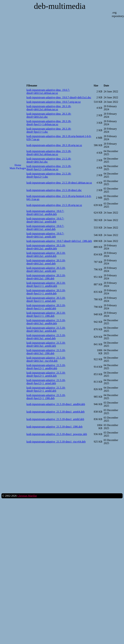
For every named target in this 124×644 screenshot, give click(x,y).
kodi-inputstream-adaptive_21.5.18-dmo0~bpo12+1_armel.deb (46, 382)
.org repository (118, 14)
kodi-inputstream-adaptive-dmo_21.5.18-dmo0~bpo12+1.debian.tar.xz (49, 168)
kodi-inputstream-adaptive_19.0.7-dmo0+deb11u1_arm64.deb (45, 220)
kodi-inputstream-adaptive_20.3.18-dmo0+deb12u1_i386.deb (46, 277)
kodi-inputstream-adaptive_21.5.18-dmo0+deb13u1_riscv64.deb (46, 359)
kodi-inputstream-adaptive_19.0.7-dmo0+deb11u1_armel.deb (45, 228)
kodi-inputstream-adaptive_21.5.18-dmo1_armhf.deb (55, 419)
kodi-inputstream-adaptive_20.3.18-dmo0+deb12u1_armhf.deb (46, 269)
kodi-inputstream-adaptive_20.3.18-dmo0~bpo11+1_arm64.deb (46, 292)
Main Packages (18, 168)
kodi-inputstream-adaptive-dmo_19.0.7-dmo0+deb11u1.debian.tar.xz (48, 91)
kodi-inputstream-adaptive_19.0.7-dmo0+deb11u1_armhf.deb (45, 235)
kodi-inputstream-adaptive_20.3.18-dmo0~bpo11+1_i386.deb (46, 314)
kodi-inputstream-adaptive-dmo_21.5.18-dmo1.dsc (54, 190)
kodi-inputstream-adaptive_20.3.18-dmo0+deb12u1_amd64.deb (46, 247)
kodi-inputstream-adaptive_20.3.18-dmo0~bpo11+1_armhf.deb (46, 307)
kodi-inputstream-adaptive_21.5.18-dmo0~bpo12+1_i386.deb (46, 397)
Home (18, 165)
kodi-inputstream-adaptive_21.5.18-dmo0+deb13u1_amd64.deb (46, 322)
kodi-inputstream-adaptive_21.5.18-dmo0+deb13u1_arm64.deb (46, 329)
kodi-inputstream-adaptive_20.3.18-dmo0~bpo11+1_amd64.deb (46, 284)
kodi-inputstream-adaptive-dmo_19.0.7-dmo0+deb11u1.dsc (59, 97)
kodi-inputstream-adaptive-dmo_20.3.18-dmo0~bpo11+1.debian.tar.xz (49, 123)
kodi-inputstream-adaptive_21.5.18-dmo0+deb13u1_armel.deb (46, 337)
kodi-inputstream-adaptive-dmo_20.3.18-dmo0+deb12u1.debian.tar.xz (49, 108)
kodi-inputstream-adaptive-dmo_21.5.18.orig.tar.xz (54, 205)
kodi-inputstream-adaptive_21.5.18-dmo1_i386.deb (54, 427)
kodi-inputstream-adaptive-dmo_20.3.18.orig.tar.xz (54, 145)
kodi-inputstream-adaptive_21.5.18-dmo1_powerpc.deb (57, 434)
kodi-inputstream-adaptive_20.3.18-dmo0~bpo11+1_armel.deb (46, 299)
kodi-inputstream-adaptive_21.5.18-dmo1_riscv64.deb (56, 442)
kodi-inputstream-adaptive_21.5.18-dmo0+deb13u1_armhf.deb (46, 344)
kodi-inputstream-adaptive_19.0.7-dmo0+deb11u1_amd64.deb (45, 213)
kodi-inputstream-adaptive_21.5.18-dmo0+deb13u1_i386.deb (46, 352)
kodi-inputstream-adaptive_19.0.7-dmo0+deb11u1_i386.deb (59, 241)
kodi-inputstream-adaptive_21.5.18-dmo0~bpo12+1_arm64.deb (46, 374)
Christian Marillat (27, 496)
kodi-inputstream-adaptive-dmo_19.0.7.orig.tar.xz (54, 102)
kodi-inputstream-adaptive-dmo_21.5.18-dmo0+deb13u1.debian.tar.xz (49, 153)
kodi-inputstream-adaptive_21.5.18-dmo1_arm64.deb (56, 412)
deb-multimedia (60, 6)
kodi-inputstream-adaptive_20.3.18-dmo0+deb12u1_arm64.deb (46, 254)
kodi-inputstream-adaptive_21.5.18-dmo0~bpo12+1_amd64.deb (46, 367)
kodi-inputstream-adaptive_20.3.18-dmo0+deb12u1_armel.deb (46, 262)
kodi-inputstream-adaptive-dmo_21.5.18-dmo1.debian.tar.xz (59, 183)
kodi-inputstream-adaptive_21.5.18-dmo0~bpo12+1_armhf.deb (46, 389)
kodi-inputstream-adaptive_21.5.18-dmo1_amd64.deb (56, 404)
